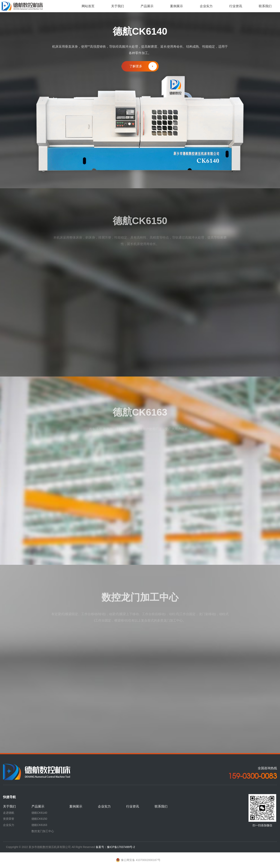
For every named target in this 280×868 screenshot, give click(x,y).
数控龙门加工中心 (43, 831)
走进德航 (9, 813)
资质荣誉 (9, 819)
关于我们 (9, 806)
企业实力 (9, 825)
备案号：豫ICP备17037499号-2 (115, 847)
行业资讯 (133, 806)
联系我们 (161, 806)
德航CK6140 (39, 813)
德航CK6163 (39, 825)
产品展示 (38, 806)
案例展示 (76, 806)
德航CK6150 (39, 819)
